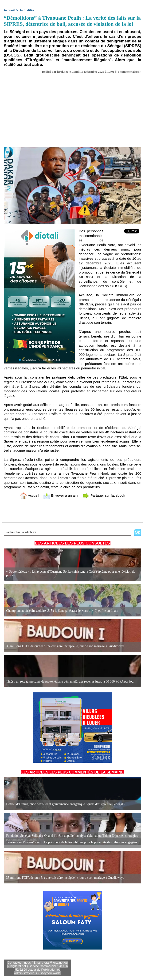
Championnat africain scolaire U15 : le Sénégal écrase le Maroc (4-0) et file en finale (62, 611)
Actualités (27, 10)
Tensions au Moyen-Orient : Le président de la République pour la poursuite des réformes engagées (72, 842)
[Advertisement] (72, 112)
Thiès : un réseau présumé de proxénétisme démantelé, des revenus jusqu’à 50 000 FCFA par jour (70, 681)
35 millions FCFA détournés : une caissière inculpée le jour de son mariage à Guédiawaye (65, 646)
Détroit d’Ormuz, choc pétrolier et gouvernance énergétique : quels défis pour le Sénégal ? (66, 804)
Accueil (9, 10)
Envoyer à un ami (61, 495)
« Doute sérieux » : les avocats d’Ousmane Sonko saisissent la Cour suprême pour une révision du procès (71, 573)
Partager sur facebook (104, 495)
